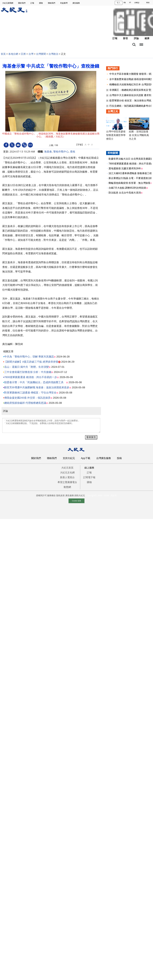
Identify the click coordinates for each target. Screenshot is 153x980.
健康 (147, 38)
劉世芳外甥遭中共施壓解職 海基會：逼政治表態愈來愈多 (37, 388)
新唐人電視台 (67, 477)
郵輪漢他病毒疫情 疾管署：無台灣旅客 (129, 183)
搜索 (134, 45)
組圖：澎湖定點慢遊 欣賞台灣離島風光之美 (139, 135)
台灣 (31, 54)
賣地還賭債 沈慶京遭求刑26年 (125, 168)
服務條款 (51, 495)
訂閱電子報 (89, 477)
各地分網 (13, 54)
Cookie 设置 (77, 501)
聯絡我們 (52, 3)
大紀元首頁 (67, 468)
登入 (119, 3)
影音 (126, 38)
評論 (136, 38)
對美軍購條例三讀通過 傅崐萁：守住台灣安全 (30, 393)
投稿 (119, 458)
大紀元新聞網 (8, 3)
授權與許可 (41, 495)
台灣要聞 (41, 54)
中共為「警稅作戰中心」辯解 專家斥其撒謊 (29, 357)
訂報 (33, 3)
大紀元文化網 (67, 472)
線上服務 (89, 468)
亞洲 (23, 54)
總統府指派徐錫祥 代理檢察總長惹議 (25, 403)
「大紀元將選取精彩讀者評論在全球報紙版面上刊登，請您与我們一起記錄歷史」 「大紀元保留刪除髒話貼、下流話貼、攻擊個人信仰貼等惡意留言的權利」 (51, 425)
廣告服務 (76, 3)
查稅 (73, 152)
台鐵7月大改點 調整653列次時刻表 (127, 188)
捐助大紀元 (80, 495)
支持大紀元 (69, 458)
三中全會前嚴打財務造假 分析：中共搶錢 (28, 372)
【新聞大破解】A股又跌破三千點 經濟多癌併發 (31, 362)
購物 (41, 3)
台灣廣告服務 (104, 458)
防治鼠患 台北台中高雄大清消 (125, 193)
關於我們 (22, 3)
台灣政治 (53, 54)
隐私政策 (61, 495)
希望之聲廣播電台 (67, 482)
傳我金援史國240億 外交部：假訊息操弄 (27, 398)
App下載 (86, 458)
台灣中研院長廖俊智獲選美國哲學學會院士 (116, 135)
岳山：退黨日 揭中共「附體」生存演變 (27, 367)
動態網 (67, 487)
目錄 (141, 44)
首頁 (3, 54)
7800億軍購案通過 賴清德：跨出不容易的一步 (31, 377)
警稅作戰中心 (61, 152)
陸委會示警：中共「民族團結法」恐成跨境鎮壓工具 (35, 382)
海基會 (48, 152)
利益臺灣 (64, 3)
